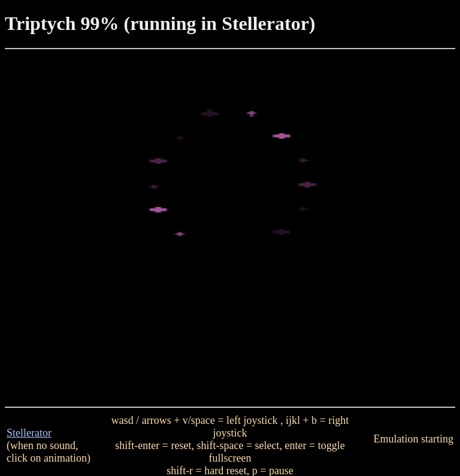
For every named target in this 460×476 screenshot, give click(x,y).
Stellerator (29, 433)
